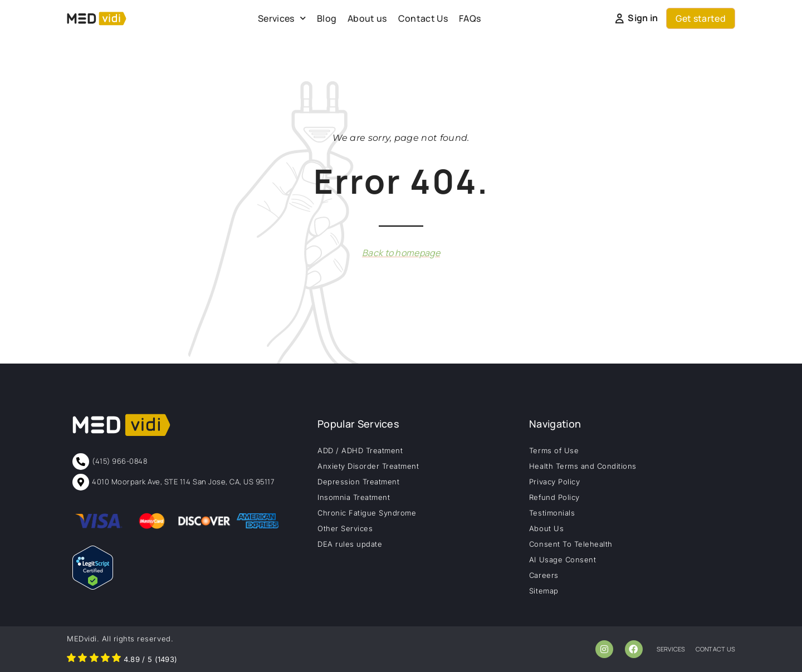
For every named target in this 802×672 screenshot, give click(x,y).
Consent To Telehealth (571, 544)
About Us (546, 528)
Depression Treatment (358, 482)
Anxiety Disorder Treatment (368, 466)
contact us (715, 649)
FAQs (470, 18)
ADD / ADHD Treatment (360, 450)
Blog (327, 18)
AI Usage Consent (563, 560)
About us (367, 18)
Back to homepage (401, 253)
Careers (544, 575)
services (671, 649)
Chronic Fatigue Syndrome (367, 513)
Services (282, 18)
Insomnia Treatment (354, 497)
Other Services (345, 528)
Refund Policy (554, 497)
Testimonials (552, 513)
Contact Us (423, 18)
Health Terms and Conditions (583, 466)
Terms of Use (554, 450)
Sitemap (544, 591)
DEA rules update (350, 544)
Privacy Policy (554, 482)
